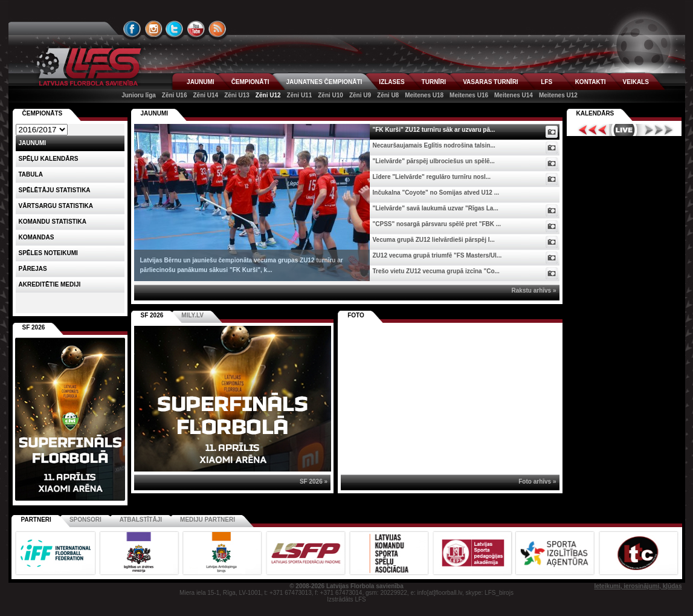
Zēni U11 (300, 95)
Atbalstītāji (141, 520)
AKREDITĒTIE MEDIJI (50, 284)
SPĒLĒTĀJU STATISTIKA (55, 190)
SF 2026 (152, 315)
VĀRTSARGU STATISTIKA (56, 206)
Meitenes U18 (424, 95)
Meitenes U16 (469, 95)
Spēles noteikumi (48, 253)
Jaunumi (155, 113)
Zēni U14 (205, 95)
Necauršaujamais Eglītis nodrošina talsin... (434, 145)
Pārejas (33, 269)
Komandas (37, 237)
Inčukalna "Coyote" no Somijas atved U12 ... (436, 193)
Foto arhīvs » (537, 481)
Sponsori (85, 520)
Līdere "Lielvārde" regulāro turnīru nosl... (432, 177)
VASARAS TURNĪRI (490, 82)
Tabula (31, 174)
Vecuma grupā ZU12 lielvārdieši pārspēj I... (434, 240)
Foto (356, 315)
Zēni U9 (360, 95)
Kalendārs (595, 113)
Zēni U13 (237, 95)
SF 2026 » (314, 481)
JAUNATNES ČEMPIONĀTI (324, 82)
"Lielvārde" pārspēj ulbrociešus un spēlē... (434, 161)
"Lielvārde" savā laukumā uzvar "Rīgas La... (436, 208)
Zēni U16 (175, 95)
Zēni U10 (330, 95)
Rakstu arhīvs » (534, 290)
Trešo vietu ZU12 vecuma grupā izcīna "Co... (436, 271)
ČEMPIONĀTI (250, 82)
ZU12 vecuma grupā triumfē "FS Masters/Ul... (437, 255)
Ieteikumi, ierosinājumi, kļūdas (638, 586)
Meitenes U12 (558, 95)
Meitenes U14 (514, 95)
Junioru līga (139, 95)
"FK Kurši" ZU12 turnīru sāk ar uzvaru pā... (434, 130)
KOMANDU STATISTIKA (53, 222)
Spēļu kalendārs (49, 159)
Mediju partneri (208, 520)
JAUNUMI (201, 82)
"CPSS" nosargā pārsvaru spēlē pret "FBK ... (437, 224)
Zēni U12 (268, 95)
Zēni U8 (388, 95)
